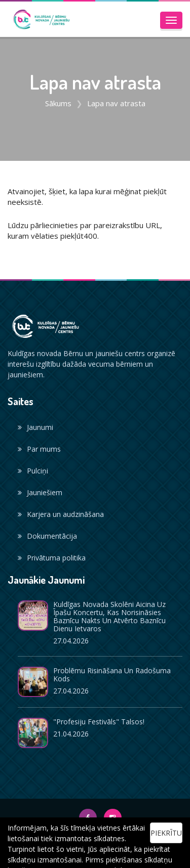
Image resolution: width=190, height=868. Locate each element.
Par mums (39, 449)
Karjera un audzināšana (61, 514)
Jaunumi (35, 427)
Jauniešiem (40, 492)
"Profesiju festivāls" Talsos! (99, 722)
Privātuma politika (52, 558)
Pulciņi (33, 471)
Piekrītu (166, 833)
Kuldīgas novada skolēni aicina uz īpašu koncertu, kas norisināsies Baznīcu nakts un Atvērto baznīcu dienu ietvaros (109, 616)
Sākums (58, 103)
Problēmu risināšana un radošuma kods (112, 675)
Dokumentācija (47, 536)
